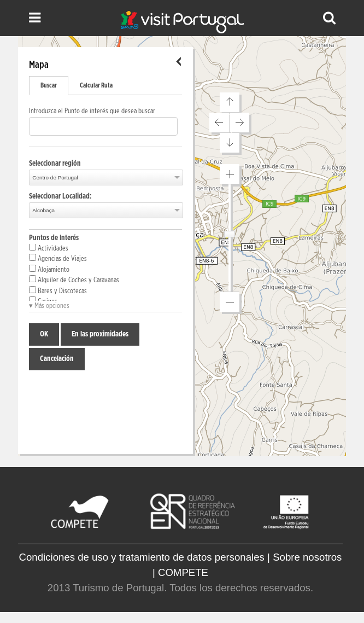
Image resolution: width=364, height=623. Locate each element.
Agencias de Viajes (58, 258)
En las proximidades (100, 334)
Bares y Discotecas (58, 290)
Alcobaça (43, 210)
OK (44, 334)
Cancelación (57, 359)
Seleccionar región (55, 164)
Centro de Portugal (55, 177)
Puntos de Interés (54, 238)
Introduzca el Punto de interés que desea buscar (92, 111)
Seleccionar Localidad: (60, 196)
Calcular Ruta (96, 85)
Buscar (49, 85)
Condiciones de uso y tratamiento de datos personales (142, 557)
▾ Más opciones (49, 306)
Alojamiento (49, 269)
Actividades (49, 248)
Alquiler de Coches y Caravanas (74, 280)
